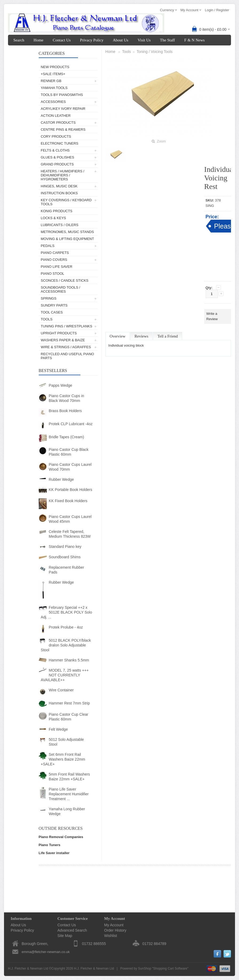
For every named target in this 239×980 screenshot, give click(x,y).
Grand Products (57, 164)
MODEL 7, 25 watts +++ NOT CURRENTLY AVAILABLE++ (65, 675)
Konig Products (57, 211)
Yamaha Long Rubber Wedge (67, 811)
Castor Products (58, 123)
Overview (118, 336)
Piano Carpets (55, 253)
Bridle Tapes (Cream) (66, 437)
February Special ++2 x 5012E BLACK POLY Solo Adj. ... (66, 612)
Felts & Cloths (55, 150)
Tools (47, 319)
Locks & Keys (54, 218)
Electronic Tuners (60, 143)
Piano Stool (53, 274)
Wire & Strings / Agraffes (66, 347)
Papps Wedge (61, 385)
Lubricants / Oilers (60, 225)
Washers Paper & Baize (63, 340)
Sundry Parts (54, 305)
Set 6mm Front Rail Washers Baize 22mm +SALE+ (63, 759)
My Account (23, 51)
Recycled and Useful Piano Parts (68, 356)
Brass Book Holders (65, 411)
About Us (120, 40)
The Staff (167, 40)
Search (19, 40)
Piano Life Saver (57, 267)
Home (39, 40)
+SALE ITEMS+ (53, 74)
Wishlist (111, 936)
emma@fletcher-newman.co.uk (46, 952)
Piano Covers (54, 260)
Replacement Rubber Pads (66, 570)
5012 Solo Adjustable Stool (66, 742)
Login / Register (217, 10)
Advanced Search (72, 930)
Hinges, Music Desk (59, 186)
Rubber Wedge (61, 479)
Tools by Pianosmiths (62, 95)
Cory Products (56, 136)
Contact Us (62, 40)
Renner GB (51, 81)
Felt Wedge (58, 729)
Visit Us (144, 40)
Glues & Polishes (58, 157)
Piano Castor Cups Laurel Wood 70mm (70, 467)
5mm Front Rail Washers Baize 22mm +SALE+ (69, 777)
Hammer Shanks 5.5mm (69, 660)
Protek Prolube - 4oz (66, 627)
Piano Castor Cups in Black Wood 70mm (66, 398)
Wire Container (61, 690)
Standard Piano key (65, 547)
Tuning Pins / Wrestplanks (67, 326)
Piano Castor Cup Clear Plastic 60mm (69, 717)
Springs (49, 298)
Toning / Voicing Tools (155, 52)
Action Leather (56, 116)
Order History (115, 930)
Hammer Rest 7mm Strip (69, 703)
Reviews (142, 336)
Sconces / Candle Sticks (65, 280)
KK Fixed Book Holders (68, 501)
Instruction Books (59, 193)
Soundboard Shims (65, 557)
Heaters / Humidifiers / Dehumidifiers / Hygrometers (63, 175)
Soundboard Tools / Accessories (61, 289)
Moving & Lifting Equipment (67, 239)
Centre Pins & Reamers (63, 129)
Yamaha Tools (54, 88)
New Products (55, 67)
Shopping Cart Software (170, 969)
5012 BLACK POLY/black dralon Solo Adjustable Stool (66, 645)
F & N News (194, 40)
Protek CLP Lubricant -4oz (71, 424)
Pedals (48, 246)
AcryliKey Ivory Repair (63, 109)
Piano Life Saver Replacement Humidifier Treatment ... (69, 794)
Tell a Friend (167, 336)
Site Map (65, 936)
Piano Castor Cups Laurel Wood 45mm (70, 519)
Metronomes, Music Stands (67, 232)
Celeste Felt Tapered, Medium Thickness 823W (70, 534)
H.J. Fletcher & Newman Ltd (94, 969)
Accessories (53, 102)
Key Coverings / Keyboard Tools (66, 202)
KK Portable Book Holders (71, 490)
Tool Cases (52, 312)
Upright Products (59, 333)
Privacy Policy (92, 40)
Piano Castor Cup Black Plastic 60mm (69, 452)
